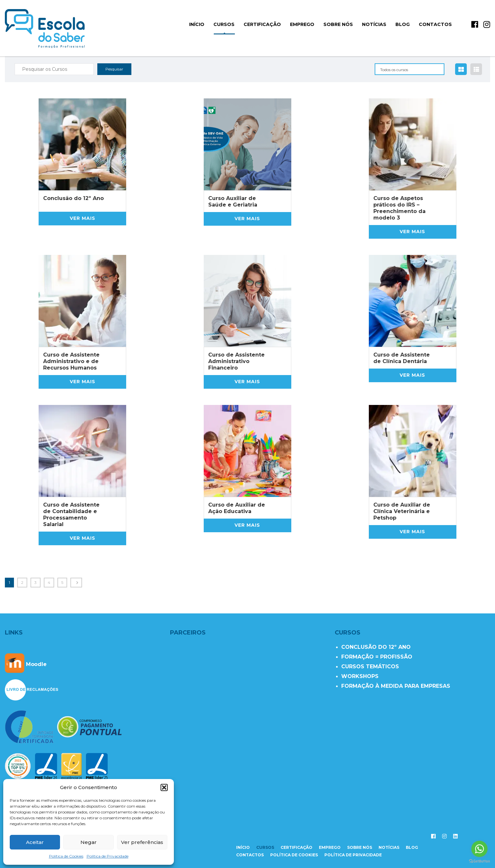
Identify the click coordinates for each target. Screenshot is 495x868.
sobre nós (360, 847)
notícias (389, 847)
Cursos (224, 24)
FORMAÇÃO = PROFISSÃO (377, 657)
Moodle (26, 664)
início (197, 24)
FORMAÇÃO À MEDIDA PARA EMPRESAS (396, 686)
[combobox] (410, 69)
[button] (164, 787)
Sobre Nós (338, 24)
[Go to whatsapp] (479, 849)
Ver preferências (142, 842)
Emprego (302, 24)
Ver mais (83, 218)
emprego (330, 847)
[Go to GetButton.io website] (479, 861)
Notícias (374, 24)
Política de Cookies (66, 856)
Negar (89, 842)
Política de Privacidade (108, 856)
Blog (403, 24)
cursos (265, 847)
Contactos (435, 24)
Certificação (262, 24)
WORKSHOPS (360, 676)
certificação (296, 847)
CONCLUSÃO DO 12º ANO (376, 647)
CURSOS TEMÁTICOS (370, 667)
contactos (250, 855)
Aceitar (35, 842)
